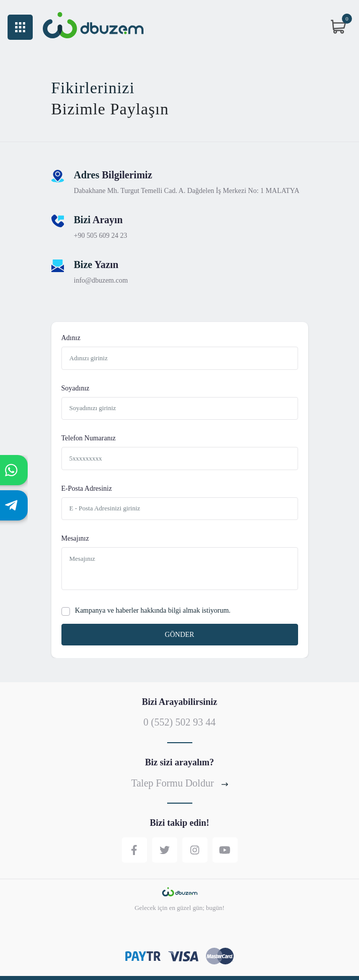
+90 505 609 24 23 (101, 236)
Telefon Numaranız (89, 438)
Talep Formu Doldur (179, 783)
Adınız (71, 338)
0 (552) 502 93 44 (179, 722)
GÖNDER (179, 635)
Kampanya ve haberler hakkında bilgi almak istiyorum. (153, 610)
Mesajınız (75, 539)
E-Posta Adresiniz (87, 489)
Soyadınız (76, 388)
